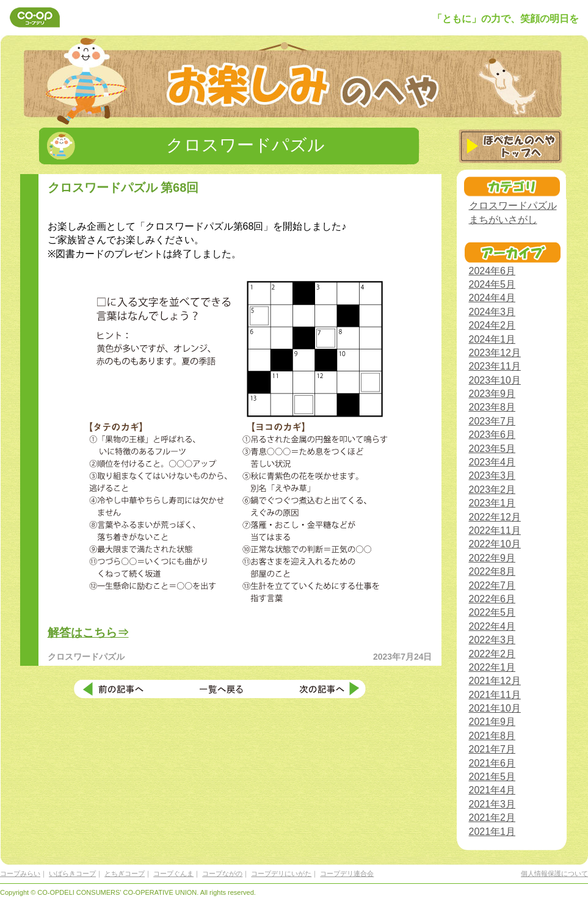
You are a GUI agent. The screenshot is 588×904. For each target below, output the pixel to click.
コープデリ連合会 (347, 873)
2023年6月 (492, 435)
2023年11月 (495, 366)
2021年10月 (495, 708)
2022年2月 (492, 654)
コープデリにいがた (281, 873)
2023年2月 (492, 490)
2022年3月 (492, 640)
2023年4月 (492, 462)
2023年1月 (492, 503)
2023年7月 (492, 421)
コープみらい (20, 873)
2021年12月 (495, 681)
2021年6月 (492, 763)
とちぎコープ (125, 873)
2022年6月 (492, 599)
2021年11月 (495, 695)
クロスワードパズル (513, 206)
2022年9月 (492, 558)
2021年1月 (492, 832)
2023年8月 (492, 407)
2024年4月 (492, 298)
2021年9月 (492, 722)
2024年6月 (492, 271)
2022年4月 (492, 626)
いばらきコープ (72, 873)
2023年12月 (495, 353)
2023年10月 (495, 380)
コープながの (222, 873)
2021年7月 (492, 749)
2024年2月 (492, 325)
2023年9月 (492, 394)
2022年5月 (492, 612)
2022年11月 (495, 530)
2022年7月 (492, 585)
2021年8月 (492, 736)
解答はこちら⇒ (88, 632)
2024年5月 (492, 284)
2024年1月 (492, 339)
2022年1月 (492, 667)
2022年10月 (495, 544)
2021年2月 (492, 818)
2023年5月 (492, 449)
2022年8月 (492, 571)
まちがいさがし (503, 220)
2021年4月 (492, 790)
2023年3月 (492, 476)
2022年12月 (495, 517)
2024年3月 (492, 312)
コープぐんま (173, 873)
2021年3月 (492, 804)
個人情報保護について (554, 873)
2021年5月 (492, 777)
